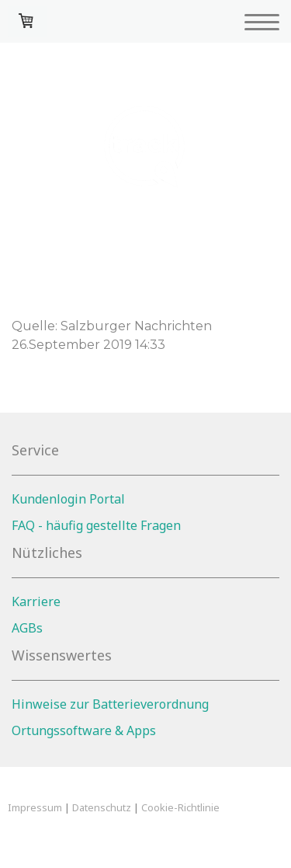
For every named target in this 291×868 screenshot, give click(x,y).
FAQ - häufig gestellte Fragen (96, 525)
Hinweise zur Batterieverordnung (110, 704)
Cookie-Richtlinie (180, 807)
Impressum (35, 807)
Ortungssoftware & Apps (84, 730)
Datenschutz (102, 807)
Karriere (36, 601)
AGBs (27, 628)
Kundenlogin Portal (68, 499)
